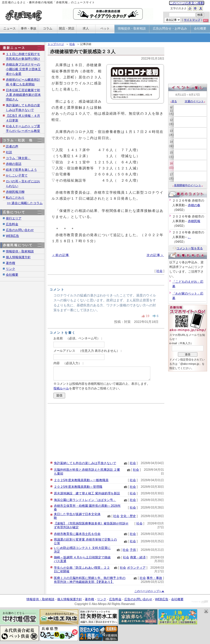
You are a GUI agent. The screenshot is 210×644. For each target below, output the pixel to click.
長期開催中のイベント (188, 185)
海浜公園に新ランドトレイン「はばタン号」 (85, 500)
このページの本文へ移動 (187, 3)
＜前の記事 (61, 255)
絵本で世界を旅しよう (21, 170)
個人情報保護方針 (18, 257)
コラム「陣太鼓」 (18, 158)
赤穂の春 (194, 205)
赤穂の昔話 (14, 164)
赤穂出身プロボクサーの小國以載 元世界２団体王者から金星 (23, 69)
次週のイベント (195, 101)
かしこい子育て (17, 176)
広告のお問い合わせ (20, 230)
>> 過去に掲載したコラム (25, 203)
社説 (9, 152)
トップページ (56, 44)
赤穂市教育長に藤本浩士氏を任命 (77, 534)
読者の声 (12, 146)
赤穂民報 (194, 221)
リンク (10, 269)
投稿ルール (61, 388)
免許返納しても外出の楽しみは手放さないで (85, 463)
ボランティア (136, 568)
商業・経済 (138, 557)
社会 (72, 44)
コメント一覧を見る (188, 248)
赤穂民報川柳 (15, 192)
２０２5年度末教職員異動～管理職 (78, 487)
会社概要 (12, 275)
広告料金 (12, 224)
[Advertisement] (106, 432)
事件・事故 (154, 578)
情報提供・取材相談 (20, 251)
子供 (133, 550)
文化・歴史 (128, 516)
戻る (173, 101)
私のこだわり (15, 198)
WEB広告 (12, 236)
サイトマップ (192, 20)
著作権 (10, 263)
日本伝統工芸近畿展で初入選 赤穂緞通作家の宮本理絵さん (23, 95)
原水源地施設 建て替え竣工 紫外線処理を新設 (87, 493)
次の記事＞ (155, 255)
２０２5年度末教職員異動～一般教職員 (81, 480)
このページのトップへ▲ (149, 591)
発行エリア (14, 218)
